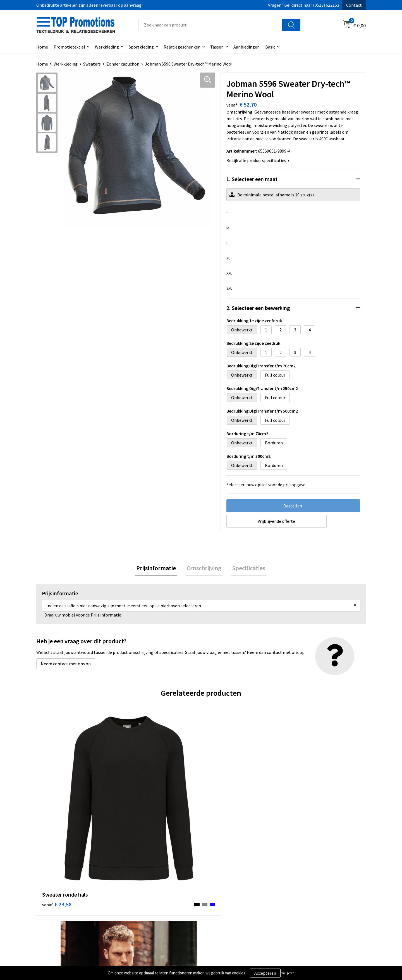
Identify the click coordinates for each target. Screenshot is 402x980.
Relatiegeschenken (182, 47)
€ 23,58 (57, 803)
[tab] (159, 569)
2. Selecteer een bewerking (258, 308)
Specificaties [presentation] (246, 569)
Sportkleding (141, 47)
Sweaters (92, 64)
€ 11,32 (304, 803)
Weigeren (288, 973)
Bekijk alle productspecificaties (258, 160)
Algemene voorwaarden (231, 889)
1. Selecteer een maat (252, 179)
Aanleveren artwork (308, 897)
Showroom (300, 889)
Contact (354, 5)
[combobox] (210, 25)
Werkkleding (107, 47)
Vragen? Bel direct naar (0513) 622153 (304, 5)
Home (42, 47)
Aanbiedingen (247, 47)
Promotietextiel (69, 47)
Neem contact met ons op (66, 665)
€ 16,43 (139, 803)
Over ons (135, 889)
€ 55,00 (222, 803)
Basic (270, 47)
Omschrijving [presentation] (204, 569)
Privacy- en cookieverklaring (235, 897)
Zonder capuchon (123, 64)
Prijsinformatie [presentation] (159, 569)
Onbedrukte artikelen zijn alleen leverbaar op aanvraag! (89, 5)
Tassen (217, 47)
